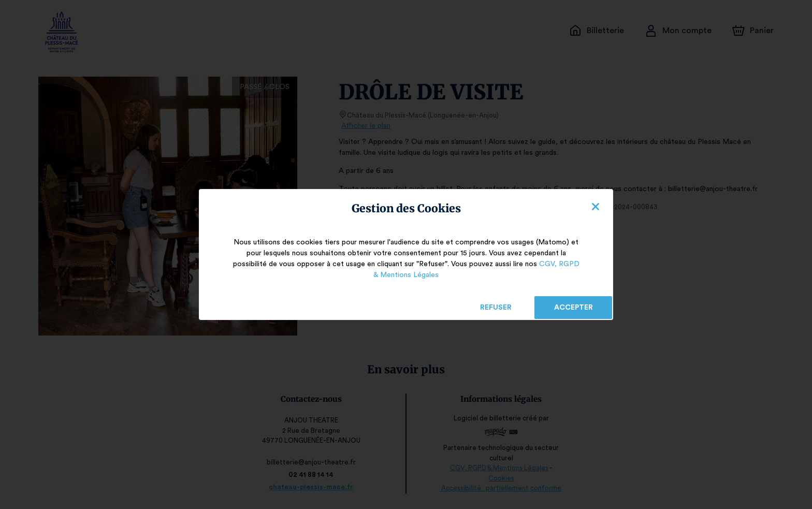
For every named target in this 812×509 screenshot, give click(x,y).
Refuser (496, 308)
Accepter (573, 308)
